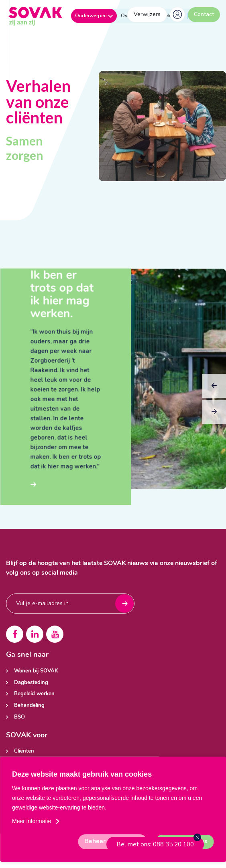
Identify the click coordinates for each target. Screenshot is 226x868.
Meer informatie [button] (32, 821)
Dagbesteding (31, 683)
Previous (214, 396)
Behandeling (29, 706)
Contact (204, 14)
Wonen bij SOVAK (36, 671)
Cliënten (24, 751)
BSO (19, 717)
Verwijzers (147, 14)
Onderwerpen (94, 16)
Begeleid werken (34, 694)
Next (214, 422)
